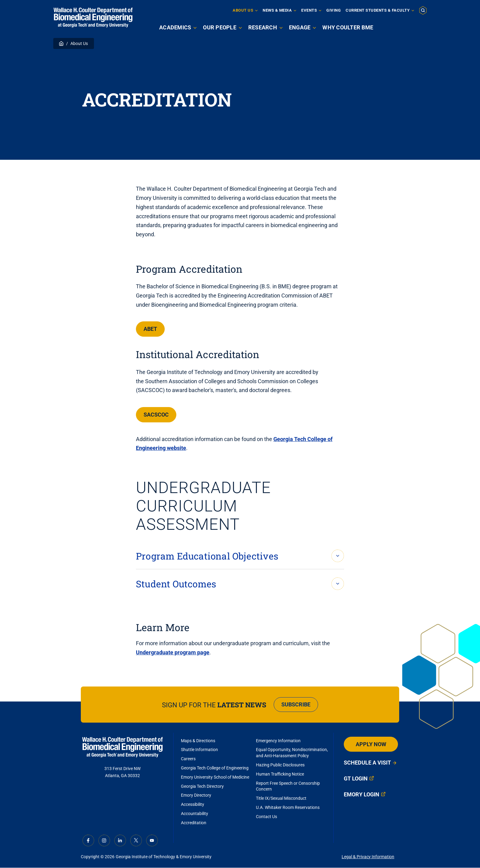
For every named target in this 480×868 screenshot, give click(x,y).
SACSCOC (156, 415)
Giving (334, 10)
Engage (300, 27)
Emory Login (362, 794)
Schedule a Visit (367, 763)
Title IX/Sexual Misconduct (281, 798)
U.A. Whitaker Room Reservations (288, 807)
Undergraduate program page (173, 652)
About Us (243, 10)
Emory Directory (196, 795)
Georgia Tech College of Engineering (215, 768)
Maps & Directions (198, 741)
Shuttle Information (199, 750)
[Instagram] (104, 840)
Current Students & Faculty (378, 10)
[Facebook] (88, 840)
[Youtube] (152, 840)
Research (263, 27)
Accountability (195, 814)
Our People (220, 27)
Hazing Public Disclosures (280, 765)
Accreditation (194, 823)
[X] (136, 840)
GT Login (356, 778)
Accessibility (193, 804)
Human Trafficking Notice (280, 774)
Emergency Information (278, 741)
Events (309, 10)
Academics (175, 27)
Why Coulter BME (348, 27)
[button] (423, 10)
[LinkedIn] (120, 840)
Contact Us (266, 817)
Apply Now (404, 27)
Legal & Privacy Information (368, 857)
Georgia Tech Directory (202, 786)
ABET (150, 329)
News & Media (277, 10)
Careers (188, 759)
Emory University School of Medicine (216, 777)
